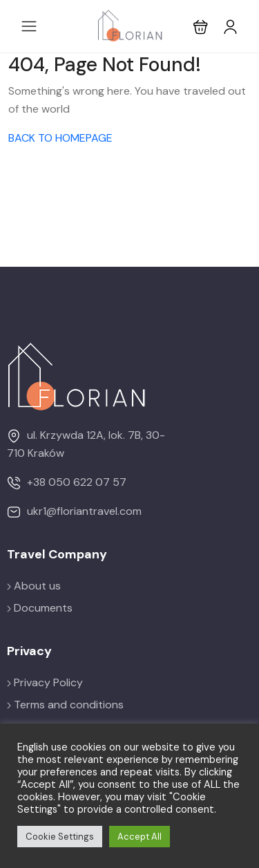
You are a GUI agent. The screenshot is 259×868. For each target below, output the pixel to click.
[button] (201, 27)
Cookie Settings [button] (60, 837)
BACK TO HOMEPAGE (60, 138)
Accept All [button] (140, 837)
